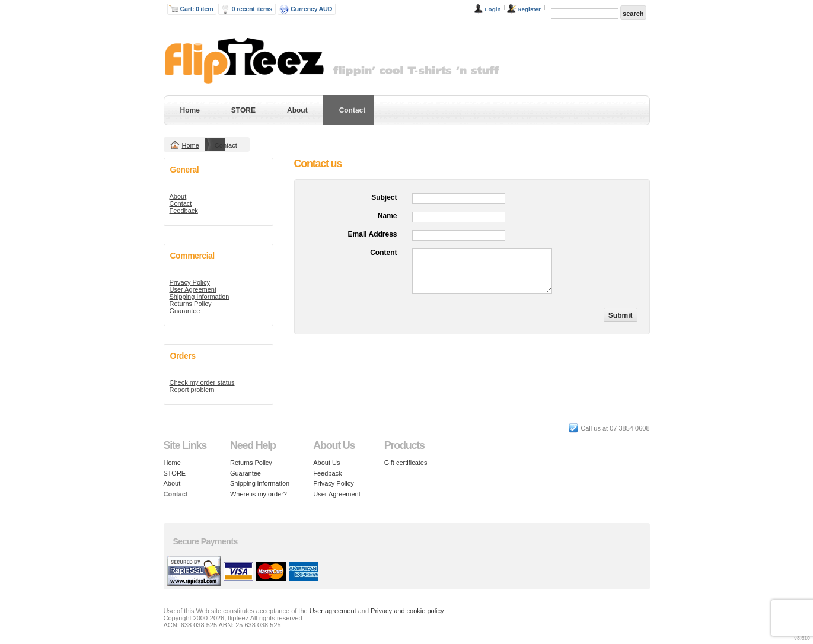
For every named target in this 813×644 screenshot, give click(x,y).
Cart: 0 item (197, 9)
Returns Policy (191, 304)
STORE (243, 110)
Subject (384, 197)
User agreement (333, 611)
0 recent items (252, 9)
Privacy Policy (190, 282)
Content (383, 253)
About (297, 110)
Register (529, 9)
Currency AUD (311, 9)
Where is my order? (259, 494)
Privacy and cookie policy (407, 611)
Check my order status (202, 382)
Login (493, 9)
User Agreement (193, 289)
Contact (353, 110)
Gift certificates (406, 463)
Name (388, 216)
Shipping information (260, 483)
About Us (326, 463)
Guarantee (185, 311)
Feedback (184, 211)
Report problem (192, 390)
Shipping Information (200, 297)
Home (190, 110)
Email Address (373, 234)
